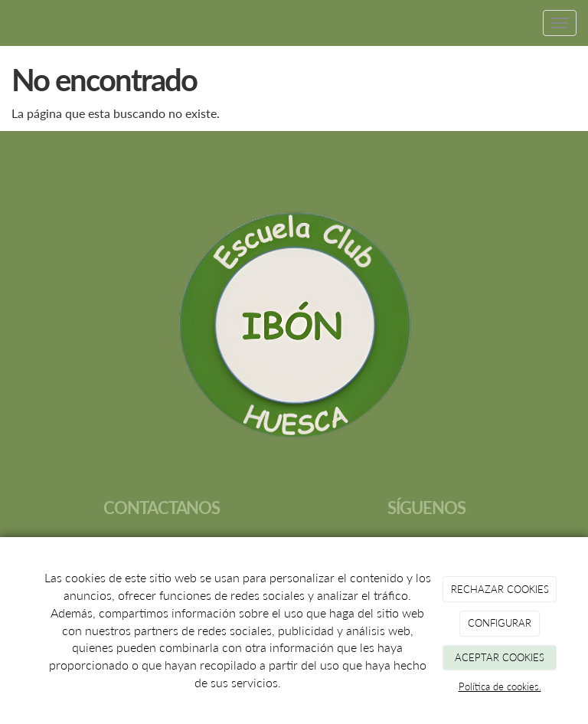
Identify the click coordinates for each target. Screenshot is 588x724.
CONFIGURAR (500, 623)
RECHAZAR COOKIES (500, 589)
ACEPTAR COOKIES (500, 657)
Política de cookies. (500, 686)
